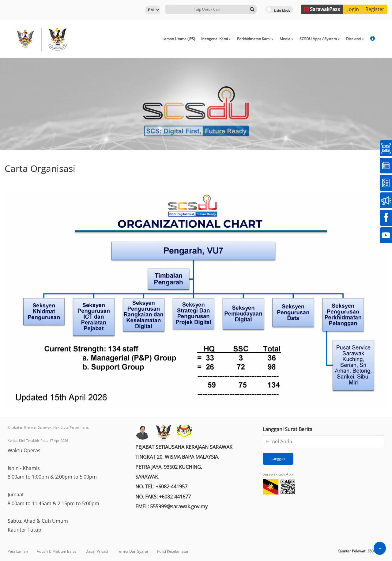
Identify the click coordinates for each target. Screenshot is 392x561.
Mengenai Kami (216, 39)
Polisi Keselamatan (173, 551)
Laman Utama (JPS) (179, 39)
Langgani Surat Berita (288, 429)
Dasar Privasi (97, 551)
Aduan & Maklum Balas (57, 551)
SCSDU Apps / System (320, 39)
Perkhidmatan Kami (255, 39)
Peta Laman (18, 551)
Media (286, 39)
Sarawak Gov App (278, 474)
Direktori (355, 39)
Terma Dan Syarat (133, 551)
